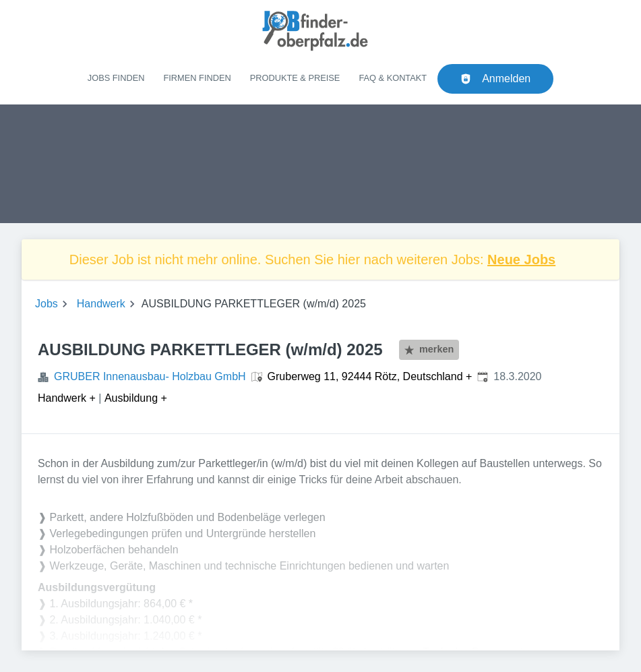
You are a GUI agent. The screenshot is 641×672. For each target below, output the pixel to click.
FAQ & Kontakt (393, 78)
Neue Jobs (521, 259)
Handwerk (101, 304)
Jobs (47, 304)
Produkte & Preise (295, 78)
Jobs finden (116, 78)
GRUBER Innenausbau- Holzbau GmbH (150, 376)
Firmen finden (197, 78)
